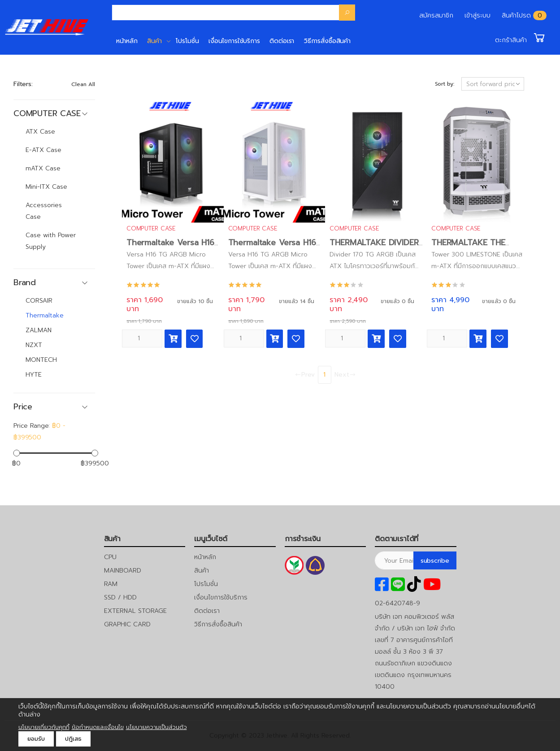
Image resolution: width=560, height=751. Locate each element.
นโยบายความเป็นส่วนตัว (156, 727)
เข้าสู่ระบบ (478, 15)
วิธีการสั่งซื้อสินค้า (327, 41)
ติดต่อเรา (282, 41)
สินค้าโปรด (516, 15)
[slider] (16, 453)
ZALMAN (39, 330)
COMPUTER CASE (151, 228)
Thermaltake (45, 315)
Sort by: (445, 84)
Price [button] (23, 407)
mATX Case (43, 168)
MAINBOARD (123, 571)
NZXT (34, 345)
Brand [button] (25, 283)
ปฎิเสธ (73, 739)
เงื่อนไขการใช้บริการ (234, 41)
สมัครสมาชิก (436, 15)
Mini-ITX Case (46, 187)
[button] (521, 38)
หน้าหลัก (127, 41)
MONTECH (41, 360)
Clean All (83, 84)
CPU (110, 557)
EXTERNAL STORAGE (135, 611)
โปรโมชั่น (187, 41)
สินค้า (154, 41)
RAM (111, 584)
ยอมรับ (36, 739)
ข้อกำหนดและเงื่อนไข (98, 727)
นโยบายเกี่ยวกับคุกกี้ (44, 727)
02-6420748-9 (397, 603)
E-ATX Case (43, 150)
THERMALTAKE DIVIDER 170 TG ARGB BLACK (374, 248)
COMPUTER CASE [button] (47, 114)
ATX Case (40, 132)
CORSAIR (39, 301)
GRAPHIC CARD (127, 624)
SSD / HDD (120, 597)
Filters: (23, 84)
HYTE (34, 375)
